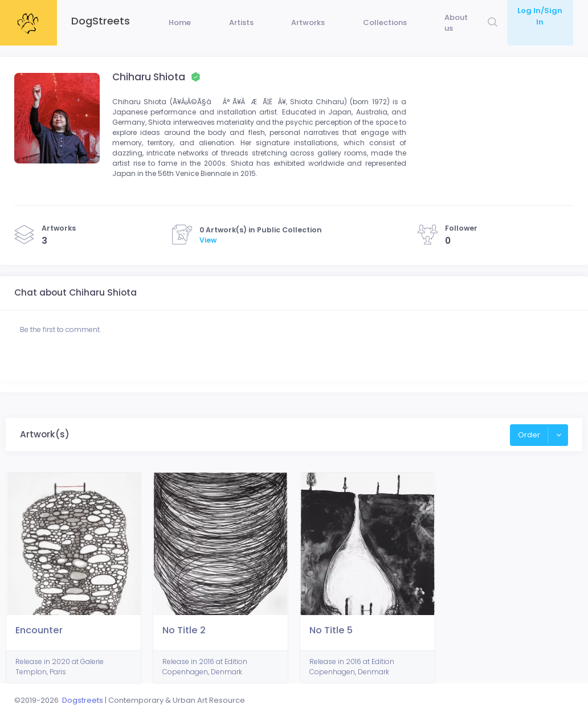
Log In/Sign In (538, 11)
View (208, 264)
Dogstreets (83, 700)
